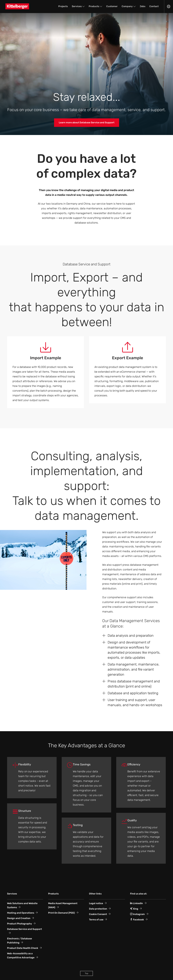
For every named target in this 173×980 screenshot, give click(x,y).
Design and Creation (19, 918)
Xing (134, 909)
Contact (154, 6)
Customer (112, 6)
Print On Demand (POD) (61, 913)
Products (94, 6)
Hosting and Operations (21, 913)
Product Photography (20, 924)
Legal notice (96, 903)
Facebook (137, 920)
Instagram (137, 914)
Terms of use (96, 920)
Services (77, 6)
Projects (63, 6)
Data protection (98, 909)
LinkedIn (137, 903)
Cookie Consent (98, 914)
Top (86, 973)
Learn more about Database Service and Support (87, 123)
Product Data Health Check (23, 948)
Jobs (143, 6)
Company (127, 6)
